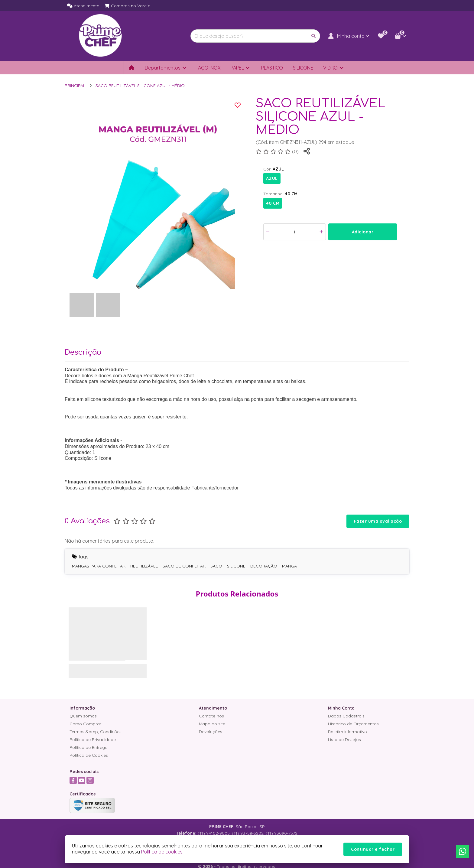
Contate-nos (211, 716)
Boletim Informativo (347, 732)
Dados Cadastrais (346, 716)
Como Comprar (85, 724)
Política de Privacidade (93, 740)
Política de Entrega (89, 747)
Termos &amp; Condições (96, 732)
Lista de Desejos (344, 740)
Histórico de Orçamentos (353, 724)
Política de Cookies (89, 755)
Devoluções (211, 732)
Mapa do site (212, 724)
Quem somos (83, 716)
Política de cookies (162, 852)
